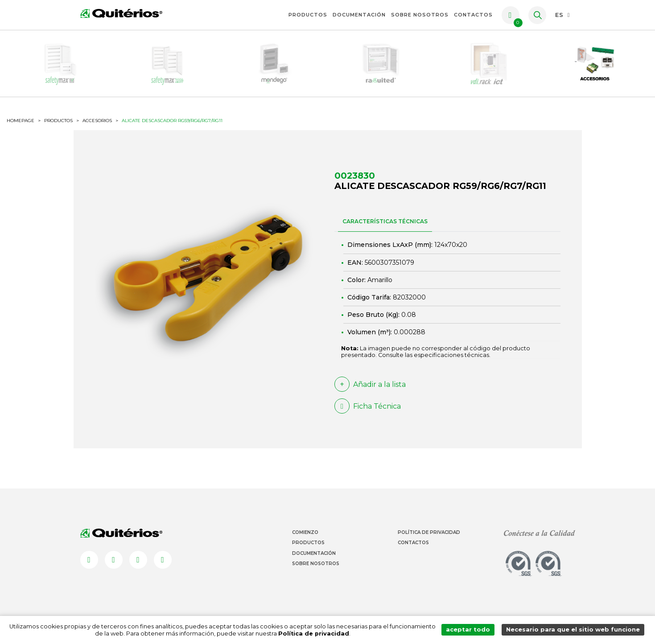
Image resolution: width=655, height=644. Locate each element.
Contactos (473, 15)
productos (58, 121)
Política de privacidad (315, 634)
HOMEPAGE (21, 121)
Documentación (359, 15)
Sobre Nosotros (420, 15)
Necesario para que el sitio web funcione (574, 630)
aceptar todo (470, 630)
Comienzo (305, 532)
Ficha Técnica (368, 406)
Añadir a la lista (370, 384)
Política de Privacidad (429, 532)
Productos (308, 15)
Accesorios (97, 121)
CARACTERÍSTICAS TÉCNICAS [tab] (385, 221)
